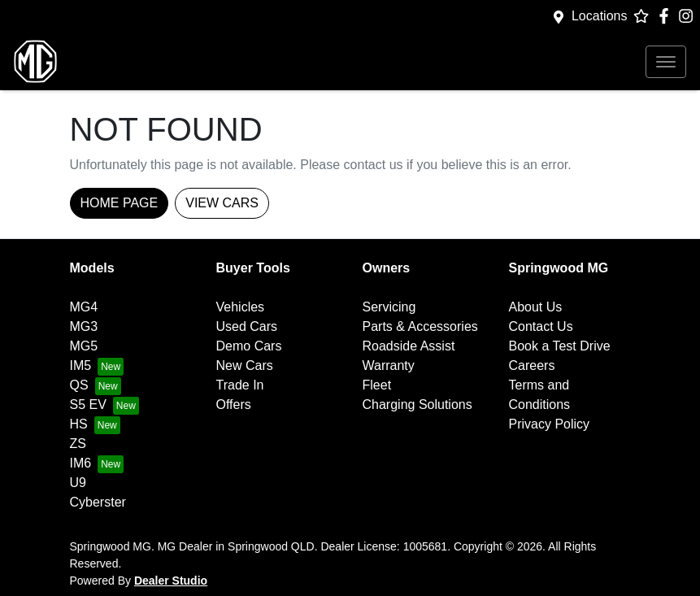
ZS (78, 444)
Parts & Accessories (420, 326)
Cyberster (98, 502)
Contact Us (541, 326)
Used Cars (247, 326)
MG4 (84, 307)
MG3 (84, 326)
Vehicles (241, 307)
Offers (234, 405)
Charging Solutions (417, 405)
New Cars (245, 365)
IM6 (81, 463)
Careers (532, 365)
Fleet (377, 385)
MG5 (84, 346)
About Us (536, 307)
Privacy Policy (550, 424)
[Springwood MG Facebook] (667, 16)
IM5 (81, 365)
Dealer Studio (171, 581)
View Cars (222, 203)
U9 (78, 483)
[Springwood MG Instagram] (689, 16)
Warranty (389, 365)
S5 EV (88, 405)
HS (79, 424)
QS (79, 385)
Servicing (389, 307)
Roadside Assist (409, 346)
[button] (666, 62)
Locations (600, 16)
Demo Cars (249, 346)
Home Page (120, 203)
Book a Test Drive (560, 346)
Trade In (240, 385)
